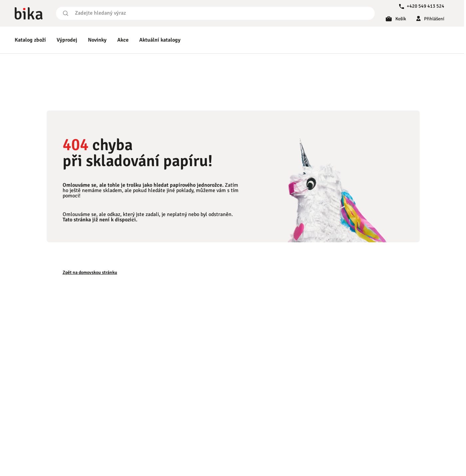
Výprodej (67, 40)
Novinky (97, 40)
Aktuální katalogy (160, 40)
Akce (123, 40)
